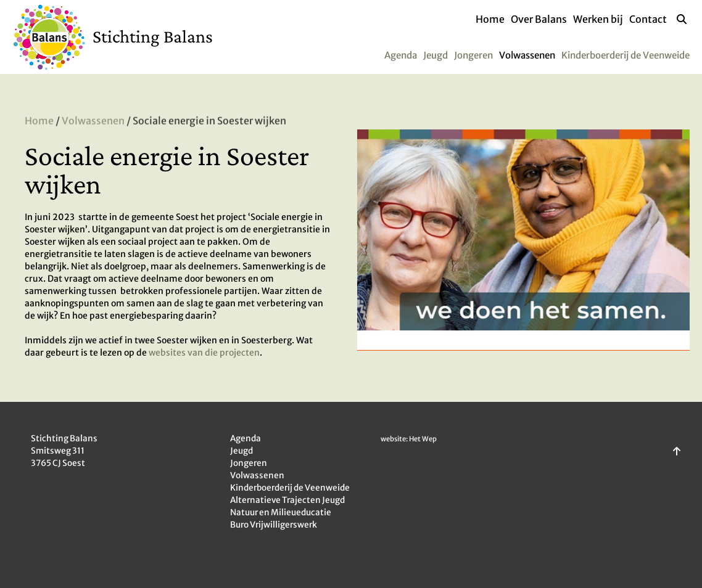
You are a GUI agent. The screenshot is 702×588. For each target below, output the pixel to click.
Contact (648, 19)
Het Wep (423, 439)
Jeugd (436, 55)
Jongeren (473, 55)
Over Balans (539, 19)
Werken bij (598, 19)
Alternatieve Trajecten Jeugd (287, 500)
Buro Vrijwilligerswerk (274, 525)
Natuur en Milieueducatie (281, 512)
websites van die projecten (204, 353)
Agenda (401, 55)
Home (490, 19)
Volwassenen (527, 55)
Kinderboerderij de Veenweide (626, 55)
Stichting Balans (153, 36)
